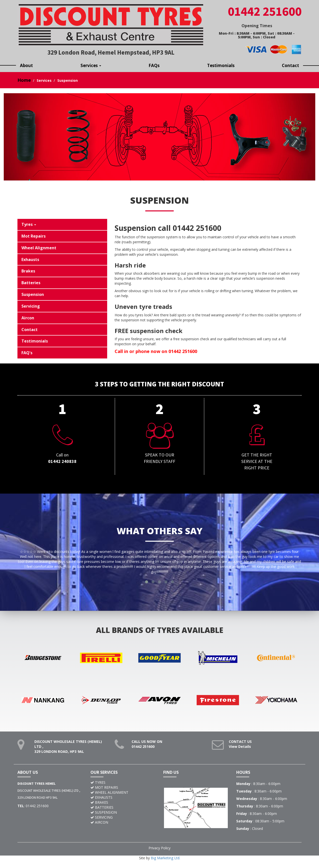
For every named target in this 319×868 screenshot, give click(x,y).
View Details (240, 751)
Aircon (28, 318)
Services (91, 65)
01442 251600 (143, 751)
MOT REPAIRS (107, 792)
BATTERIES (104, 812)
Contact (290, 65)
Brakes (28, 271)
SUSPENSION (106, 817)
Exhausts (30, 260)
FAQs (154, 65)
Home (24, 80)
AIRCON (102, 827)
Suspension (33, 294)
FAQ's (27, 353)
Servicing (31, 306)
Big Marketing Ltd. (165, 863)
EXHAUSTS (104, 802)
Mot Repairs (34, 236)
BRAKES (102, 807)
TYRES (100, 787)
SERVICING (104, 822)
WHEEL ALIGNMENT (112, 797)
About (26, 65)
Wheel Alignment (39, 248)
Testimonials (221, 65)
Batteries (31, 283)
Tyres (29, 224)
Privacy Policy (159, 853)
